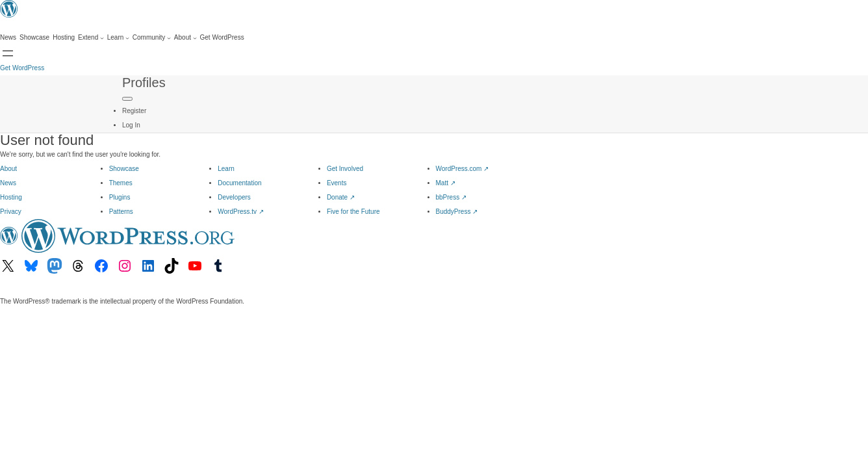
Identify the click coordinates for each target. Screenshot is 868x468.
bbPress (451, 197)
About (8, 169)
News (8, 183)
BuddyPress (457, 212)
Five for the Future (353, 212)
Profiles (144, 83)
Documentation (239, 183)
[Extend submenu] (91, 38)
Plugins (120, 197)
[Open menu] (8, 53)
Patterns (121, 212)
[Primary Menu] (127, 99)
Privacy (11, 212)
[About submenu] (185, 38)
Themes (121, 183)
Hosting (11, 197)
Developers (234, 197)
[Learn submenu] (118, 38)
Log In (131, 125)
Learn (226, 169)
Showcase (124, 169)
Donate (341, 197)
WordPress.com (463, 169)
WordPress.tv (241, 212)
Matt (446, 183)
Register (134, 111)
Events (337, 183)
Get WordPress (22, 68)
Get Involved (345, 169)
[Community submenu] (152, 38)
